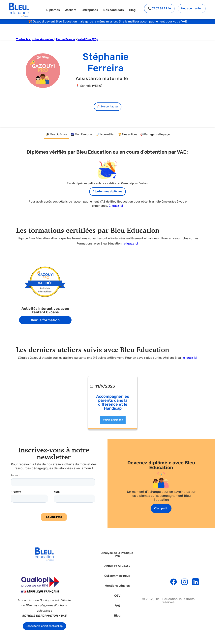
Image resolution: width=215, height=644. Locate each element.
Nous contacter (192, 8)
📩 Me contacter (108, 107)
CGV (117, 596)
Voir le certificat (113, 420)
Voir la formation (45, 320)
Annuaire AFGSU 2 (117, 566)
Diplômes (53, 10)
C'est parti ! (161, 508)
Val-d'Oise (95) (88, 39)
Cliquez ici (116, 206)
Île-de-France (65, 39)
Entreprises (90, 10)
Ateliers (71, 10)
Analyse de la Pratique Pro (117, 554)
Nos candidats (114, 10)
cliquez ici (131, 244)
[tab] (56, 135)
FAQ (117, 606)
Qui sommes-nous (117, 576)
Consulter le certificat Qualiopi (44, 626)
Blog (132, 10)
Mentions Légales (117, 586)
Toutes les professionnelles (35, 39)
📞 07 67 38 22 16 (159, 8)
